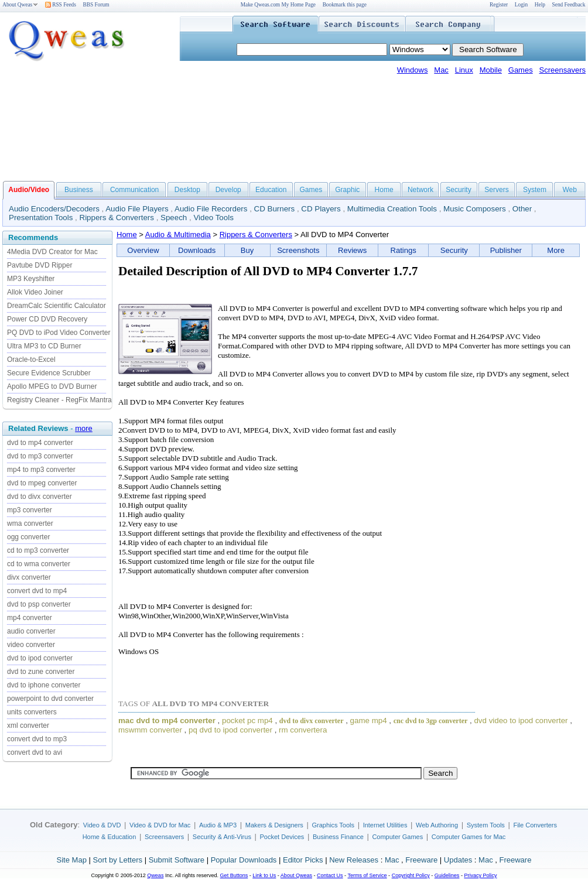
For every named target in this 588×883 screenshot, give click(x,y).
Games (521, 70)
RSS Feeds (61, 5)
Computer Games (397, 837)
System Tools (486, 825)
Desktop (187, 190)
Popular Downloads (244, 860)
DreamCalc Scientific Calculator (57, 306)
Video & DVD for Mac (160, 825)
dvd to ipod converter (40, 658)
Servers (496, 190)
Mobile (491, 70)
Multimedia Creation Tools (392, 209)
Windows (413, 70)
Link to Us (264, 875)
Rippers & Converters (117, 218)
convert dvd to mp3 (37, 739)
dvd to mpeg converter (42, 483)
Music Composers (475, 209)
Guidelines (447, 875)
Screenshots (298, 250)
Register (499, 5)
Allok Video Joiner (35, 292)
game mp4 (369, 721)
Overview (143, 250)
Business (79, 190)
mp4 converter (30, 618)
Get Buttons (234, 875)
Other (522, 209)
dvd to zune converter (41, 672)
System (535, 190)
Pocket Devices (282, 837)
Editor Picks (303, 860)
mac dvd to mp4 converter (167, 721)
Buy (247, 250)
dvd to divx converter (40, 497)
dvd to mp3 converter (40, 456)
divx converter (29, 577)
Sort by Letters (117, 860)
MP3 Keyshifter (31, 279)
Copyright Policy (411, 875)
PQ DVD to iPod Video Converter (59, 333)
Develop (228, 190)
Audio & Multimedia (178, 235)
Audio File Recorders (211, 209)
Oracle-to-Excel (31, 360)
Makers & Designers (274, 825)
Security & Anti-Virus (222, 837)
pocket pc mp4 (247, 721)
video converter (31, 645)
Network (421, 190)
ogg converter (28, 537)
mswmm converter (150, 730)
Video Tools (213, 218)
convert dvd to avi (35, 752)
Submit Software (177, 860)
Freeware (421, 860)
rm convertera (303, 730)
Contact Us (330, 875)
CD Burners (275, 209)
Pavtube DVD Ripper (40, 265)
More (556, 250)
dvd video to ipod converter (521, 721)
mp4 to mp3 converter (41, 470)
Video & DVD (102, 825)
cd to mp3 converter (38, 550)
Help (540, 5)
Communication (134, 190)
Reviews (352, 250)
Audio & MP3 (218, 825)
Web (569, 190)
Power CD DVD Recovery (47, 319)
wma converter (30, 523)
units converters (32, 712)
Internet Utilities (385, 825)
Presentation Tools (41, 218)
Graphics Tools (333, 825)
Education (271, 190)
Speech (174, 218)
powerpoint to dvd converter (50, 699)
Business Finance (338, 837)
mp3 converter (30, 510)
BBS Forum (96, 5)
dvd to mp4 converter (40, 443)
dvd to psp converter (39, 604)
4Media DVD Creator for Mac (52, 252)
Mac (441, 70)
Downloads (197, 250)
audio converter (31, 631)
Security (458, 190)
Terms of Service (367, 875)
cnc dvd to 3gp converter (431, 721)
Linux (464, 70)
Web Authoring (437, 825)
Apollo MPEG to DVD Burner (52, 386)
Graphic (347, 190)
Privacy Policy (480, 875)
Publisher (506, 250)
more (84, 428)
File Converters (535, 825)
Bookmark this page (345, 5)
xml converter (28, 725)
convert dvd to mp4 (37, 591)
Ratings (404, 250)
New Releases (354, 860)
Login (521, 5)
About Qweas (20, 5)
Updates (458, 860)
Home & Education (110, 837)
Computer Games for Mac (469, 837)
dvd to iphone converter (44, 685)
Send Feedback (569, 5)
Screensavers (563, 70)
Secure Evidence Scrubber (49, 373)
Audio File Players (137, 209)
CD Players (321, 209)
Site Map (72, 860)
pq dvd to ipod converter (230, 730)
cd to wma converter (39, 564)
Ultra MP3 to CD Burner (44, 346)
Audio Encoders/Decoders (54, 209)
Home (384, 190)
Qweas (155, 875)
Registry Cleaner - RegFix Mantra (59, 400)
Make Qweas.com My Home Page (278, 5)
